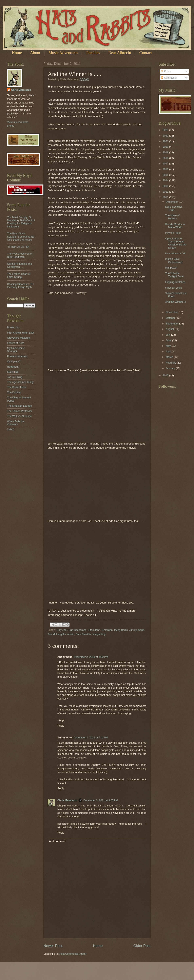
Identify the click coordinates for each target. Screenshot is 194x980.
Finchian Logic (173, 288)
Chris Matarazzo (67, 800)
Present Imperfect (17, 356)
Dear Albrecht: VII (175, 253)
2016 (166, 169)
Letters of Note (16, 343)
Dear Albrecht (120, 53)
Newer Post (53, 946)
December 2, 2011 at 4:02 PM (91, 657)
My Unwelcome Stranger (16, 350)
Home (17, 53)
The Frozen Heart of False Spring (19, 275)
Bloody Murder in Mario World (175, 226)
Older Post (142, 946)
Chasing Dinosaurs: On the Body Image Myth (21, 286)
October (171, 318)
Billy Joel (62, 630)
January (171, 368)
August (170, 329)
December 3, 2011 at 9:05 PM (101, 800)
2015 (166, 175)
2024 (166, 130)
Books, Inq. (14, 327)
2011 (166, 197)
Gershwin (107, 630)
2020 (166, 147)
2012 (166, 192)
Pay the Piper (173, 233)
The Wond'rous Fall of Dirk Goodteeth (20, 255)
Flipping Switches (175, 282)
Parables (93, 53)
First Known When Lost (21, 333)
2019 (166, 152)
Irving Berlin (121, 630)
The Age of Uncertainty (20, 382)
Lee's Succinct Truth (173, 208)
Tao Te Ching (15, 377)
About (35, 53)
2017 (166, 164)
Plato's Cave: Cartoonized (174, 260)
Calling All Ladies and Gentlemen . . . (20, 265)
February (171, 363)
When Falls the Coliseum (16, 423)
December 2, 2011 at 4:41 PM (91, 737)
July (168, 335)
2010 (166, 375)
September (172, 324)
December (172, 202)
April (169, 351)
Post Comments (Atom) (73, 954)
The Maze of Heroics (172, 217)
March (170, 357)
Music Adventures (63, 53)
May (169, 346)
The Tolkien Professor (20, 411)
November (172, 312)
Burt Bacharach (77, 630)
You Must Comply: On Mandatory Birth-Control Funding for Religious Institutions (21, 222)
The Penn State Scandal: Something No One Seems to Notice (21, 237)
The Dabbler (14, 392)
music (71, 634)
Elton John (94, 630)
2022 (166, 136)
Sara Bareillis (83, 634)
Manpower (171, 268)
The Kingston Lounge (19, 406)
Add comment (58, 841)
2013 (166, 186)
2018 (166, 158)
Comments (169, 78)
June (169, 340)
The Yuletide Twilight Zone (174, 275)
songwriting (99, 634)
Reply (61, 726)
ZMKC (11, 429)
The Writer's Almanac (19, 416)
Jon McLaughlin (57, 634)
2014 (166, 180)
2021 (166, 141)
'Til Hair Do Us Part (18, 247)
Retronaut (13, 367)
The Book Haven (17, 387)
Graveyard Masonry (18, 338)
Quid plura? (14, 361)
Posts (166, 71)
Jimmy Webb (137, 630)
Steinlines (13, 372)
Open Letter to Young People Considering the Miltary (176, 243)
